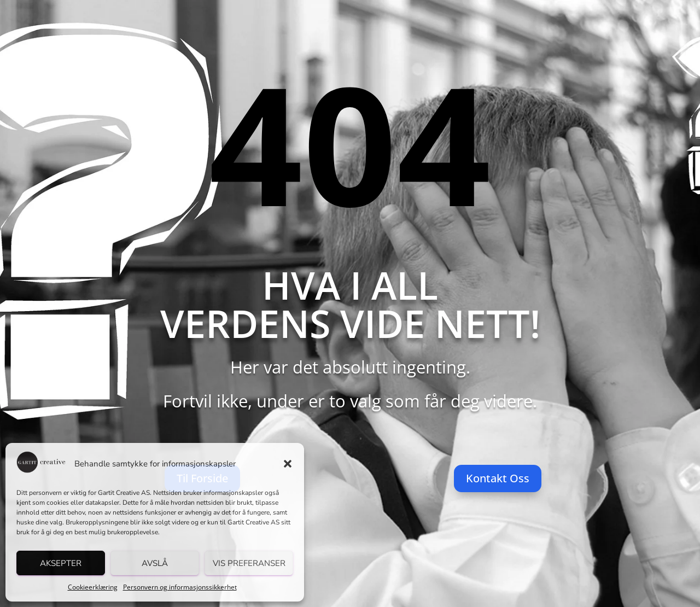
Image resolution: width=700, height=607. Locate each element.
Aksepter (61, 563)
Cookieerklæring (93, 587)
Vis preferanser (249, 563)
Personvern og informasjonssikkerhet (180, 587)
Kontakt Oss (498, 478)
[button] (288, 464)
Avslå (155, 563)
